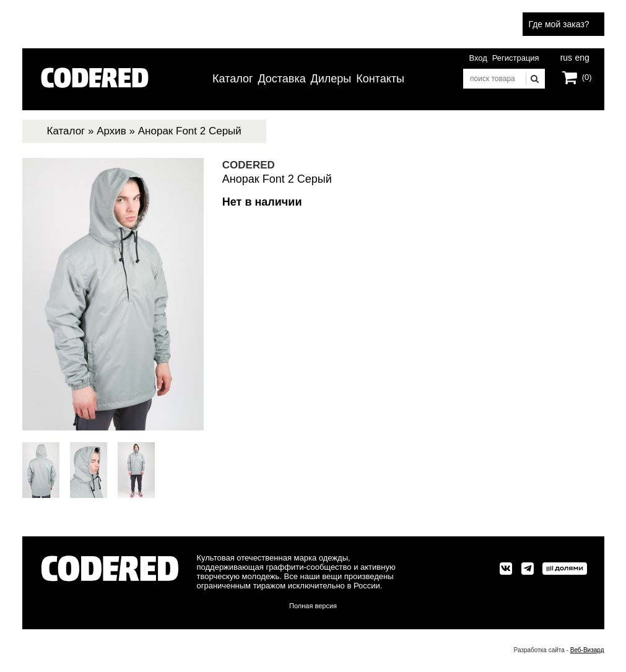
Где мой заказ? (559, 24)
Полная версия (313, 606)
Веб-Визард (587, 650)
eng (581, 56)
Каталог (233, 79)
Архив (111, 131)
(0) (587, 77)
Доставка (281, 79)
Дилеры (331, 79)
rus (566, 56)
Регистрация (516, 58)
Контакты (380, 79)
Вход (478, 58)
